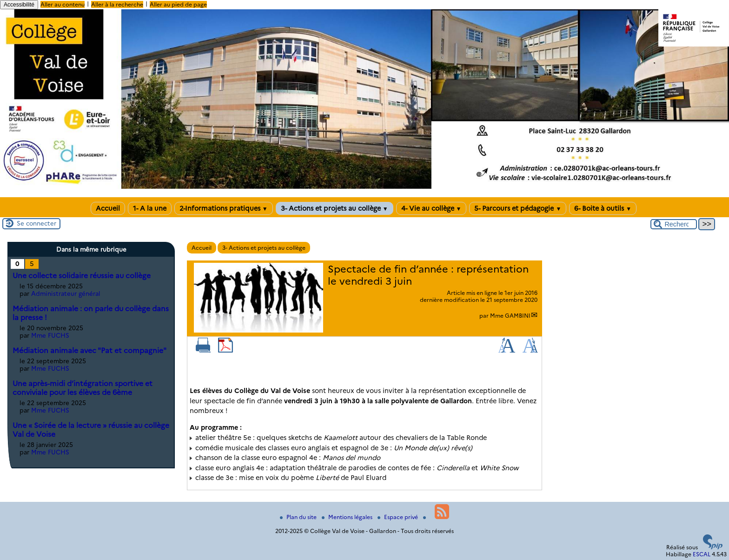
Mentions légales (348, 517)
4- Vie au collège (431, 208)
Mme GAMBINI (510, 316)
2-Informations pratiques (224, 208)
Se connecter (36, 223)
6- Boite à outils (603, 208)
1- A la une (150, 208)
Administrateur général (66, 293)
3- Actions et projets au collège (335, 208)
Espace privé (398, 517)
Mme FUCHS (50, 335)
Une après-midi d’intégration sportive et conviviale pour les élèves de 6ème (83, 388)
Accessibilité (19, 5)
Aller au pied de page (178, 4)
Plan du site (299, 517)
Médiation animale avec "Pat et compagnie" (89, 350)
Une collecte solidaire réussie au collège (82, 276)
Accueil (108, 208)
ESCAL (702, 554)
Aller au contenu (63, 4)
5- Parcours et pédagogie (518, 208)
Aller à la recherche (117, 4)
